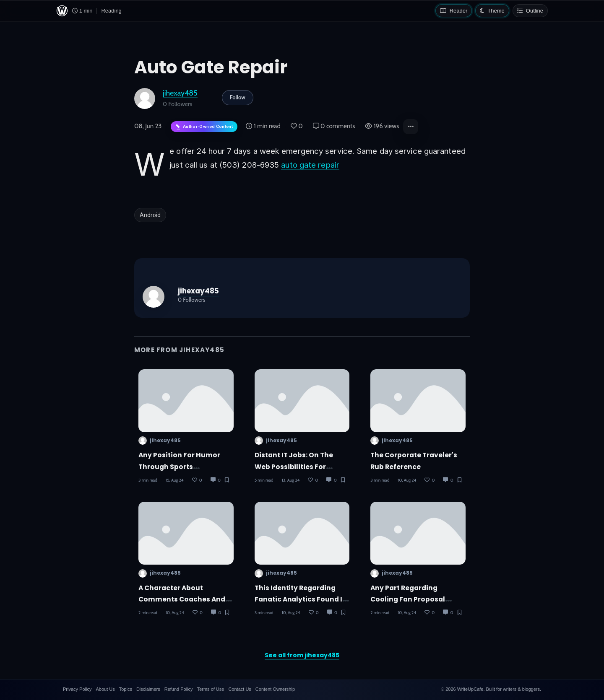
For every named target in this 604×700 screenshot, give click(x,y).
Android (150, 215)
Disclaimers (148, 689)
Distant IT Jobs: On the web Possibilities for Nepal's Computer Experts (300, 467)
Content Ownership (275, 689)
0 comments (334, 126)
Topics (126, 689)
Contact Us (240, 689)
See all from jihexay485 (302, 655)
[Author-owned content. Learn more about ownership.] (204, 127)
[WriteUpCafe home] (62, 11)
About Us (105, 689)
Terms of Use (211, 689)
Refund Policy (179, 689)
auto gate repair (310, 165)
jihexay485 (180, 93)
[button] (411, 127)
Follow (238, 97)
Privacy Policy (77, 689)
